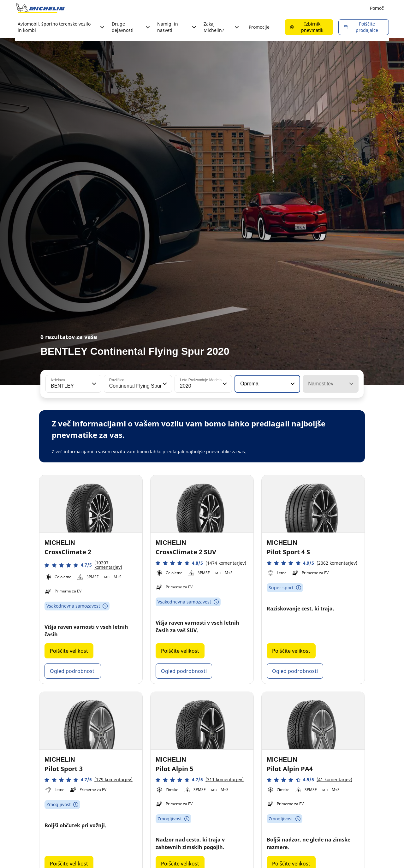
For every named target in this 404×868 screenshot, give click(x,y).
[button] (93, 384)
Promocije (259, 27)
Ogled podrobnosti (73, 671)
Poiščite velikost (69, 651)
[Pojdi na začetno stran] (40, 8)
